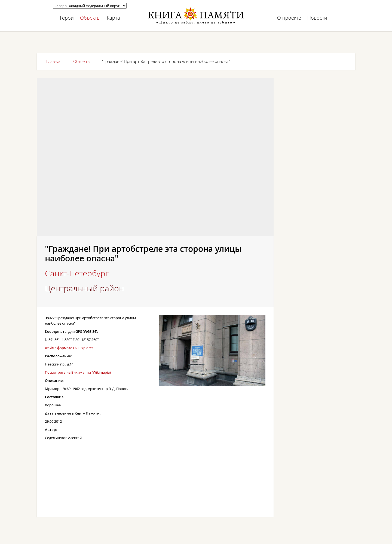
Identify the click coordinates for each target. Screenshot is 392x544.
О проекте (289, 18)
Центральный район (84, 288)
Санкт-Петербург (77, 273)
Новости (317, 18)
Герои (67, 18)
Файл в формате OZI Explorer (69, 348)
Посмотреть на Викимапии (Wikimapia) (78, 372)
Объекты (90, 18)
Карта (113, 18)
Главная (54, 61)
